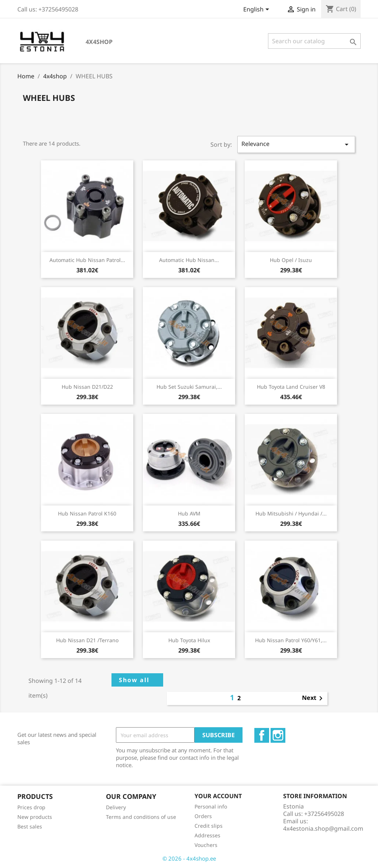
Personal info (211, 806)
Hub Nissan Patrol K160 (87, 513)
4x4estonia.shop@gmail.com (323, 828)
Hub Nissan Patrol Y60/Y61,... (291, 640)
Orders (203, 816)
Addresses (207, 835)
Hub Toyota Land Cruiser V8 (291, 387)
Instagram (278, 735)
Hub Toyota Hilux (189, 640)
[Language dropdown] (257, 10)
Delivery (116, 807)
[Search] (314, 41)
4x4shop (99, 42)
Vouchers (206, 845)
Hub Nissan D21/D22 (87, 387)
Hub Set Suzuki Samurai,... (189, 387)
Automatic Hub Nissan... (189, 260)
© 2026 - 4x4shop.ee (189, 858)
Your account (218, 796)
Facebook (262, 735)
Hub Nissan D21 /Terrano (87, 640)
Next (314, 698)
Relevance (296, 144)
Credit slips (209, 826)
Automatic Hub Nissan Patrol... (87, 260)
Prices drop (31, 807)
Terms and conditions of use (141, 817)
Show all (134, 680)
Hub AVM (189, 513)
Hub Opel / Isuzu (291, 260)
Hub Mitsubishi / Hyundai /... (291, 513)
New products (35, 817)
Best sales (30, 826)
